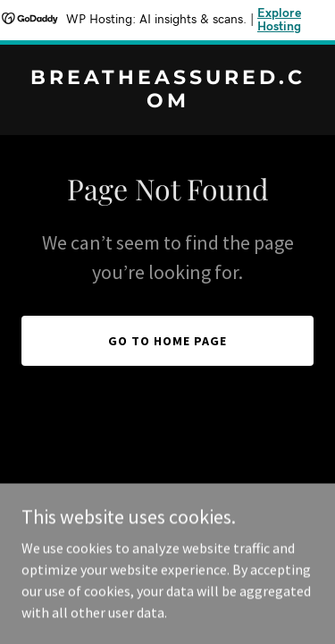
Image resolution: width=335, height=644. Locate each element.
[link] (167, 102)
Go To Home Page (167, 341)
